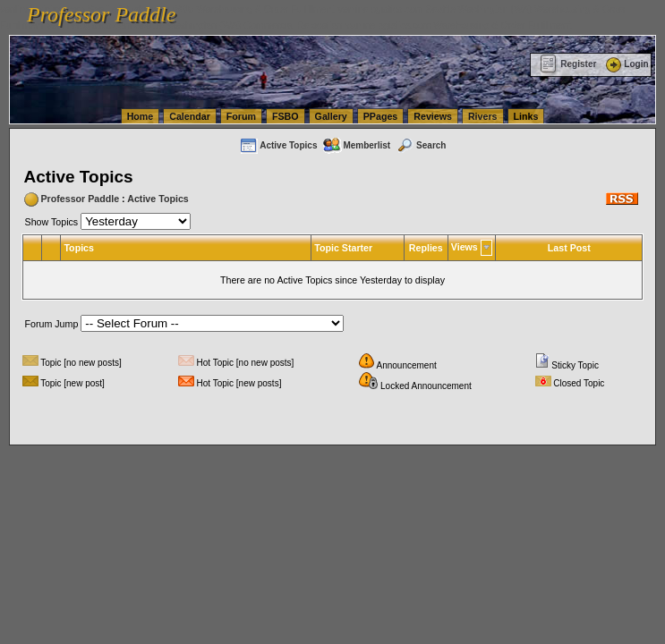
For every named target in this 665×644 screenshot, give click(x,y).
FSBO (286, 116)
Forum (241, 116)
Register (568, 64)
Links (526, 116)
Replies (426, 248)
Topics (79, 248)
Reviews (433, 116)
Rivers (483, 116)
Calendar (190, 116)
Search (421, 145)
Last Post (569, 248)
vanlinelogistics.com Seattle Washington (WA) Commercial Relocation (195, 25)
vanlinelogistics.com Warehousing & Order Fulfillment (458, 25)
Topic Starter (343, 248)
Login (626, 64)
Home (141, 116)
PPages (381, 116)
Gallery (331, 116)
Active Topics (278, 145)
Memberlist (356, 145)
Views (465, 247)
